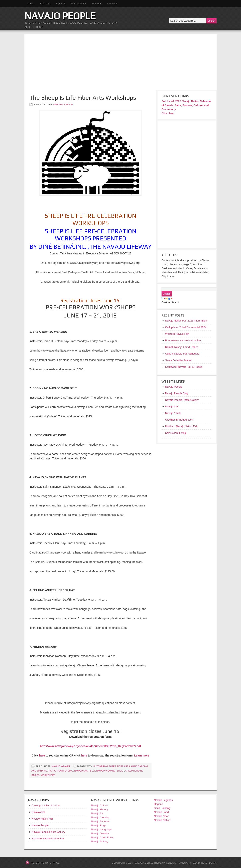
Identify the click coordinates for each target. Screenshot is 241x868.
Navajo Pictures (100, 821)
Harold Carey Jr (63, 104)
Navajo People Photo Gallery (48, 832)
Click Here (168, 113)
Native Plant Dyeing (61, 771)
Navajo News (162, 816)
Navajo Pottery (100, 841)
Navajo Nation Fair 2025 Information (186, 321)
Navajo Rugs (98, 825)
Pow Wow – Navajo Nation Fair (183, 340)
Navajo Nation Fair (42, 819)
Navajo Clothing (101, 817)
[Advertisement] (120, 62)
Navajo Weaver (61, 766)
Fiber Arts (124, 766)
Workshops (48, 775)
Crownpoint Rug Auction (46, 805)
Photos (97, 4)
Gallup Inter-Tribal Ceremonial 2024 (186, 327)
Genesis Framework (179, 863)
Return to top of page (45, 863)
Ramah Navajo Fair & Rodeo (182, 347)
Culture (111, 4)
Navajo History (100, 809)
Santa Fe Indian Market (179, 360)
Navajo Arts (38, 812)
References (79, 4)
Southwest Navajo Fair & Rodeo (184, 367)
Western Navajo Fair (177, 334)
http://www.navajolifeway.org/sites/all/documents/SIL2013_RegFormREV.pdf (90, 746)
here (42, 755)
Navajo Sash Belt (85, 771)
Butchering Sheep (105, 766)
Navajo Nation (162, 820)
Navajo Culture (100, 805)
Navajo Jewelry (100, 833)
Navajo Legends (163, 800)
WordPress (200, 863)
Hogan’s (159, 804)
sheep (120, 771)
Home (31, 4)
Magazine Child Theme (148, 863)
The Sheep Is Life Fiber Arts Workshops (83, 98)
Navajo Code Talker (102, 837)
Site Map (45, 4)
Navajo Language (101, 829)
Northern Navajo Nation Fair (48, 838)
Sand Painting (162, 808)
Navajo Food (162, 812)
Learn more (142, 755)
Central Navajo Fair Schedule (182, 354)
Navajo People (60, 16)
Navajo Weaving (106, 771)
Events (61, 4)
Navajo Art (97, 813)
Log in (213, 863)
